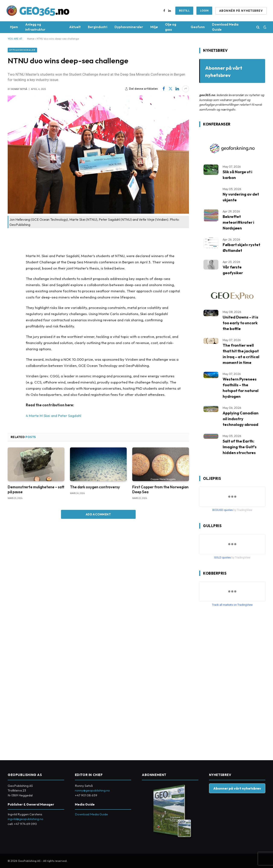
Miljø (154, 27)
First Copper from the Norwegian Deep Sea (160, 489)
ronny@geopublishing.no (92, 790)
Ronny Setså (19, 89)
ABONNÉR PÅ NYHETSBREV (241, 11)
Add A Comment (98, 514)
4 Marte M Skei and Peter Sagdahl (54, 416)
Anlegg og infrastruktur (35, 27)
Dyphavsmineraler (129, 27)
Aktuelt (75, 27)
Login (204, 11)
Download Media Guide (225, 27)
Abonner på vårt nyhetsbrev (237, 788)
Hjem (14, 27)
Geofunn (198, 27)
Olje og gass (171, 27)
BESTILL (184, 11)
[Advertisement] (231, 682)
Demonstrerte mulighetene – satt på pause (36, 489)
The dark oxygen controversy (95, 487)
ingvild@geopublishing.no (25, 819)
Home (31, 39)
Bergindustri (98, 27)
